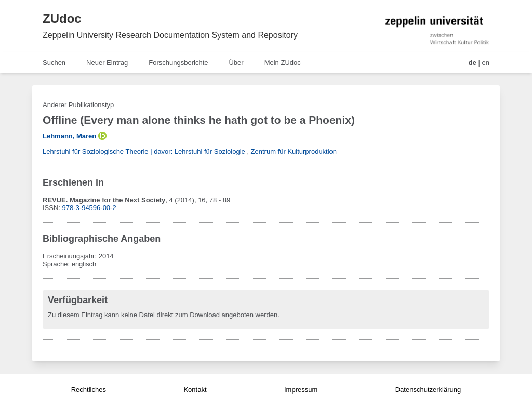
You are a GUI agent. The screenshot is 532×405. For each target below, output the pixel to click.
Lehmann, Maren (69, 136)
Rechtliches (89, 390)
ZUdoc (62, 18)
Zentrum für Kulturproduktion (294, 152)
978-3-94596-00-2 (89, 208)
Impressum (301, 390)
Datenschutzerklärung (428, 390)
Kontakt (195, 390)
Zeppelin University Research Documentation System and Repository (170, 35)
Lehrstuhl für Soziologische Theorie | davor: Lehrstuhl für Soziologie (144, 152)
